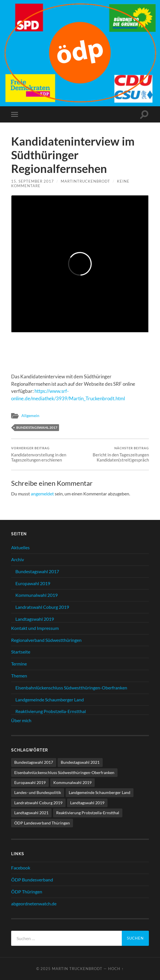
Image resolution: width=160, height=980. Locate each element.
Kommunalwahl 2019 (37, 595)
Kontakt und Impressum (35, 628)
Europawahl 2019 (33, 583)
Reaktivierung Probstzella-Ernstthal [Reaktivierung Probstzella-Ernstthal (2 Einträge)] (88, 813)
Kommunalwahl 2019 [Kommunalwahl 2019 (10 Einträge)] (72, 782)
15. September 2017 (33, 181)
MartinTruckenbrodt (85, 181)
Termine (19, 664)
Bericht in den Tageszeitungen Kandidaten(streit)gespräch (115, 454)
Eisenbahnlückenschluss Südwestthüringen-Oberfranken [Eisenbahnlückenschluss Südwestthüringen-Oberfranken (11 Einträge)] (64, 772)
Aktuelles (20, 547)
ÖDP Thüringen (27, 892)
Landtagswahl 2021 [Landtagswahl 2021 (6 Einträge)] (31, 813)
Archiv (18, 559)
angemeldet (42, 494)
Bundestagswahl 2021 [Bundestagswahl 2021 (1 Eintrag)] (80, 762)
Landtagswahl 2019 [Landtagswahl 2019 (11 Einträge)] (87, 803)
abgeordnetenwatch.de (34, 904)
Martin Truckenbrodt (77, 969)
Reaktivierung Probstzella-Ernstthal (51, 711)
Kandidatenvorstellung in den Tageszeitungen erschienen (45, 454)
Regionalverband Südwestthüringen (46, 640)
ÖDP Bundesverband (32, 880)
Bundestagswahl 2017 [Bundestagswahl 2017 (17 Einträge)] (34, 762)
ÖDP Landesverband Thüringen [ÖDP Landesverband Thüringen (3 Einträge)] (42, 823)
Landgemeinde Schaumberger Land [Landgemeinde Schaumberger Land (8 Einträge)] (100, 792)
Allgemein (30, 416)
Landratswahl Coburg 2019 (42, 607)
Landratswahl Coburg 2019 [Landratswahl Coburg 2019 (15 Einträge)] (38, 803)
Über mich (21, 720)
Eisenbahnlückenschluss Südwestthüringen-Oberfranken (71, 688)
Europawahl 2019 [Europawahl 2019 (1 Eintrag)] (30, 782)
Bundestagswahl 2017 (37, 427)
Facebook (21, 868)
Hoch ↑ (116, 969)
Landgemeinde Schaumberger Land (50, 700)
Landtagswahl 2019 (35, 619)
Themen (19, 676)
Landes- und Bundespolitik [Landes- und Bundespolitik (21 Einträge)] (38, 792)
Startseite (21, 652)
